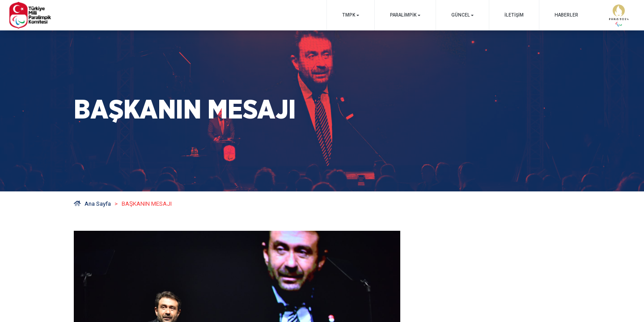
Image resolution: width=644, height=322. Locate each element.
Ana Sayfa (92, 203)
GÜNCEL (461, 15)
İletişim (514, 15)
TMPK (349, 15)
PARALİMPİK (403, 15)
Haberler (566, 15)
